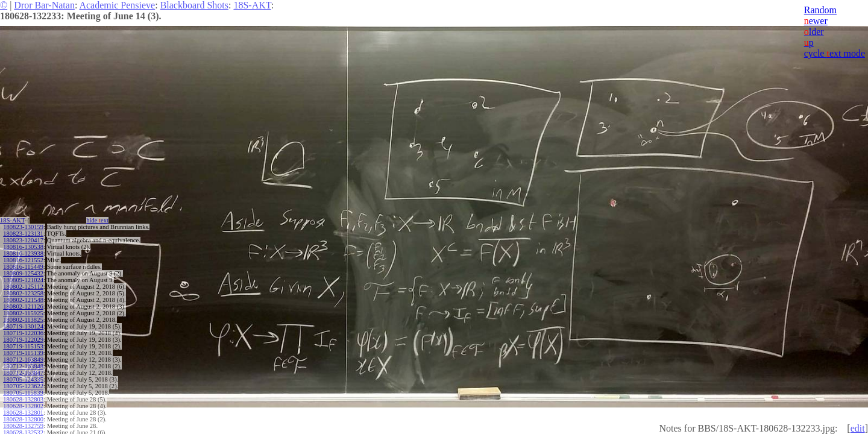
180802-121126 (23, 307)
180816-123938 (23, 253)
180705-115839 (23, 393)
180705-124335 (23, 379)
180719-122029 (23, 340)
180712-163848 (23, 366)
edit (858, 428)
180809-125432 (23, 273)
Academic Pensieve (117, 5)
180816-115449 (23, 267)
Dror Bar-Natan (44, 5)
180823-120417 (23, 240)
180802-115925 (23, 313)
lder (814, 32)
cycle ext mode (835, 53)
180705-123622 (23, 386)
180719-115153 (23, 346)
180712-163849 (23, 360)
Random (820, 10)
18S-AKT (252, 5)
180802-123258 (23, 293)
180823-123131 (23, 234)
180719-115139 (23, 353)
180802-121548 (23, 300)
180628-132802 (23, 406)
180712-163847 (23, 373)
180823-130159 (23, 227)
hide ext (97, 220)
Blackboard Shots (194, 5)
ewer (816, 21)
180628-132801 (23, 413)
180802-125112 (23, 287)
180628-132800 (23, 419)
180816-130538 (23, 247)
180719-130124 (23, 326)
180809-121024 (23, 280)
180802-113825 (23, 320)
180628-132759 (23, 426)
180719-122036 (23, 333)
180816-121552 (23, 260)
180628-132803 (23, 399)
